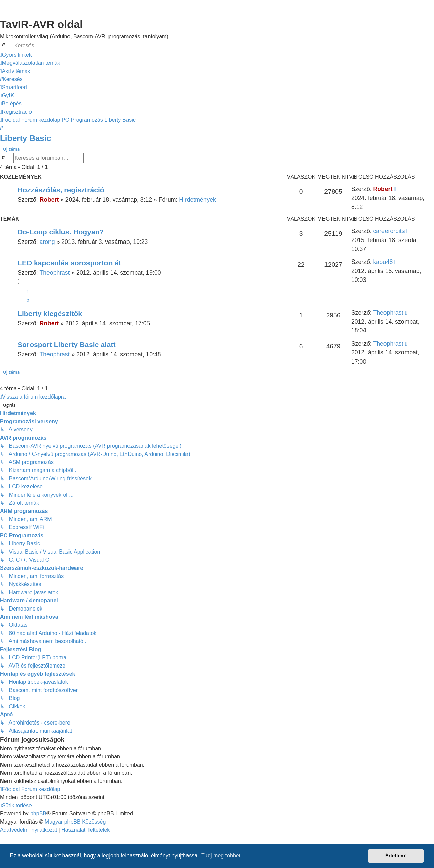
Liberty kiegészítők (50, 314)
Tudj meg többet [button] (221, 856)
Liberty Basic (26, 138)
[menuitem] (30, 63)
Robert (49, 200)
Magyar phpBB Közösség (75, 822)
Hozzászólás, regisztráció (61, 190)
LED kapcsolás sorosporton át (69, 263)
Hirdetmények (198, 200)
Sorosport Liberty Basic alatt (67, 344)
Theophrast (55, 273)
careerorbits (389, 231)
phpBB (38, 814)
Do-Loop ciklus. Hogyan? (61, 232)
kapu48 (383, 262)
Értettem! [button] (396, 856)
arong (47, 242)
